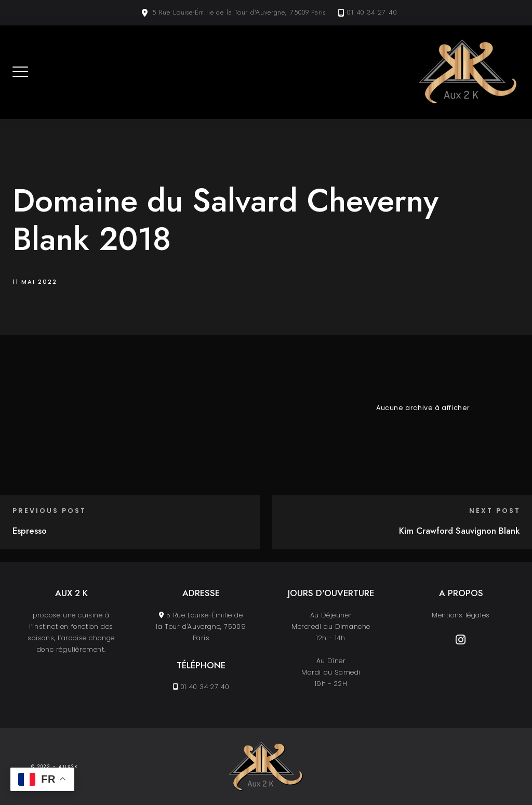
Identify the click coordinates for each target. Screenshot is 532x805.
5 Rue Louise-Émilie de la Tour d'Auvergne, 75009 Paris (239, 12)
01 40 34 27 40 (372, 12)
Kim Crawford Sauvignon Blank (459, 531)
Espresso (30, 531)
